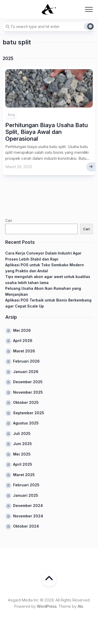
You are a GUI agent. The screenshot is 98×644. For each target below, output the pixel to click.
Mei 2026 (22, 330)
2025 (8, 58)
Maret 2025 (24, 475)
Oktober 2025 (26, 402)
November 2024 (28, 516)
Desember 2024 (28, 506)
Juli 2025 (22, 433)
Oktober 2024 (26, 526)
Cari (9, 220)
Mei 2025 (22, 454)
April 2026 (23, 341)
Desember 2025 (28, 382)
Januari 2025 (26, 495)
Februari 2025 (26, 485)
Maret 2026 (24, 351)
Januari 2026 (26, 372)
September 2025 (29, 413)
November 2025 (28, 392)
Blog (11, 115)
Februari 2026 (26, 361)
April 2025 (23, 464)
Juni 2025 (22, 444)
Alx (80, 606)
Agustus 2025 (26, 423)
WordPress (47, 606)
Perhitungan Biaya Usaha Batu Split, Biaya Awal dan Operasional (47, 132)
